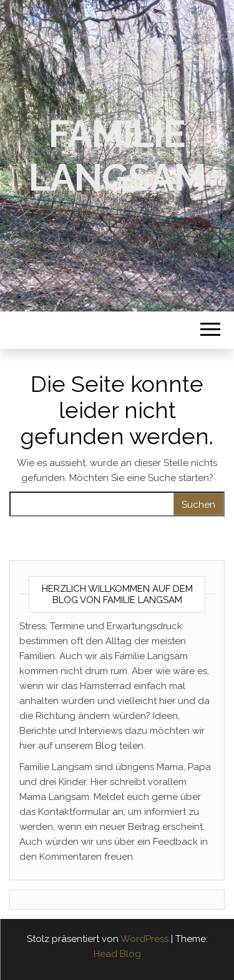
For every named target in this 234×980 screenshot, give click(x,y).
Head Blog (117, 954)
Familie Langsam (117, 156)
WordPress (144, 939)
